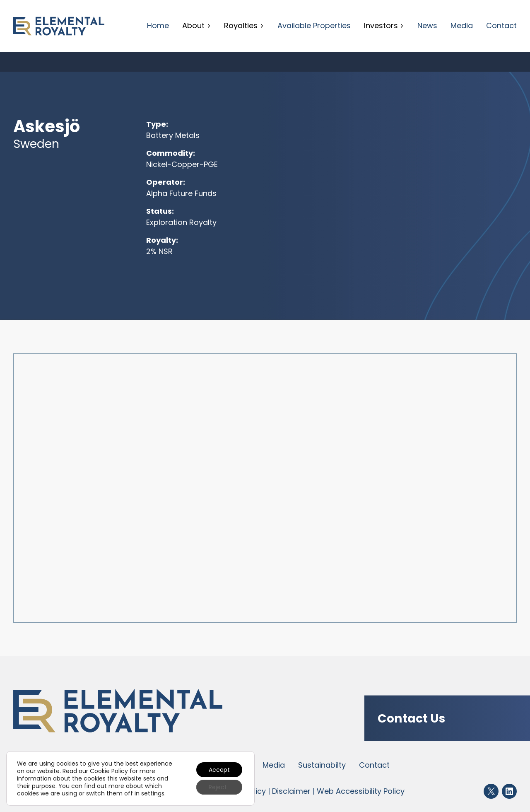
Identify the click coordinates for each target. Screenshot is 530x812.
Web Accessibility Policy (361, 791)
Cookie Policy (109, 771)
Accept (219, 770)
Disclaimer (291, 791)
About (196, 25)
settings (153, 793)
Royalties (244, 25)
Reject (218, 787)
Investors (384, 25)
